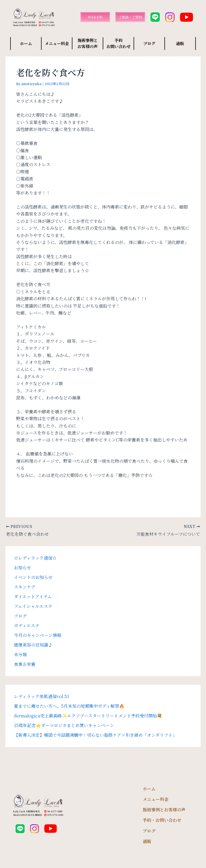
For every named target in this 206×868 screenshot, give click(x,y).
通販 (180, 43)
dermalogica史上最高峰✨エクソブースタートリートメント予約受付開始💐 (88, 716)
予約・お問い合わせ (162, 820)
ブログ (149, 43)
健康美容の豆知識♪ (33, 645)
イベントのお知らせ (33, 577)
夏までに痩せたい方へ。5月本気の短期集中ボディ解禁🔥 (69, 706)
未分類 (20, 654)
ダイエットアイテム (33, 597)
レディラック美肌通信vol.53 (41, 696)
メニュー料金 (57, 43)
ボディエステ (27, 626)
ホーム (26, 43)
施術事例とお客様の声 (164, 810)
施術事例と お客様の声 (88, 43)
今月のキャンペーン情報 (38, 635)
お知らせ (23, 568)
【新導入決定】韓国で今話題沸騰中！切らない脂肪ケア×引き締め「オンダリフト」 (95, 735)
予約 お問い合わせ (119, 43)
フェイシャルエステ (33, 606)
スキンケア (25, 587)
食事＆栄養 (25, 664)
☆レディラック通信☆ (35, 558)
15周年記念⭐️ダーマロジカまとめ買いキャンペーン (64, 725)
